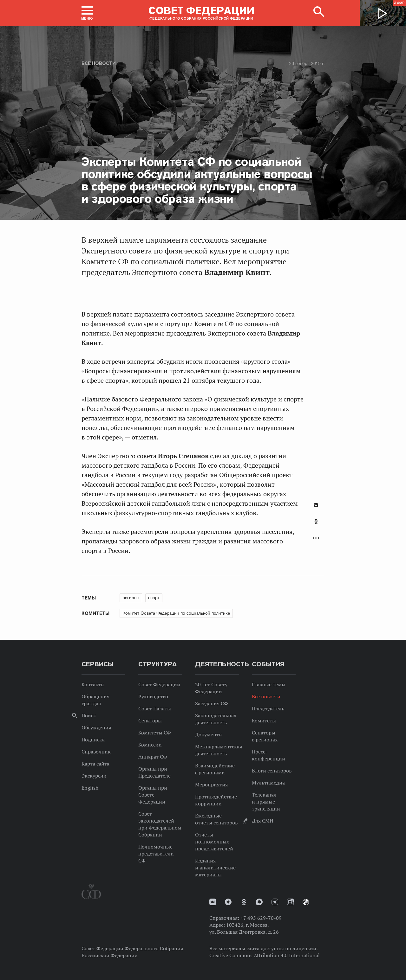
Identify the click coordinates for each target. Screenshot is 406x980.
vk (213, 902)
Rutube (290, 902)
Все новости (99, 63)
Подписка (93, 740)
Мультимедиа (268, 783)
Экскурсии (94, 776)
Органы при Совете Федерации (153, 795)
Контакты (93, 684)
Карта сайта (95, 764)
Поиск (89, 715)
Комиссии (150, 745)
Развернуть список (316, 538)
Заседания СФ (212, 703)
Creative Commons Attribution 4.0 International (265, 955)
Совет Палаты (155, 708)
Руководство (153, 696)
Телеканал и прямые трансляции (266, 802)
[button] (87, 13)
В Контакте (316, 505)
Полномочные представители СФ (156, 854)
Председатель (268, 708)
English (90, 788)
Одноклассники (316, 522)
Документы (209, 734)
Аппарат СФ (153, 757)
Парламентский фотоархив (306, 902)
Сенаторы (150, 721)
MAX (259, 902)
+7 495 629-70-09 (261, 918)
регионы (131, 598)
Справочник (96, 752)
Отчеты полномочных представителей (214, 842)
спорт (154, 598)
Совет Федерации (159, 684)
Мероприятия (211, 785)
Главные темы (269, 684)
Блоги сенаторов (272, 771)
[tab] (316, 525)
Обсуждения (96, 727)
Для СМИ (263, 821)
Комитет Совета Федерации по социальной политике (176, 613)
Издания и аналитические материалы (215, 868)
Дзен (228, 902)
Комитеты (264, 721)
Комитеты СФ (155, 733)
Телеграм (275, 902)
